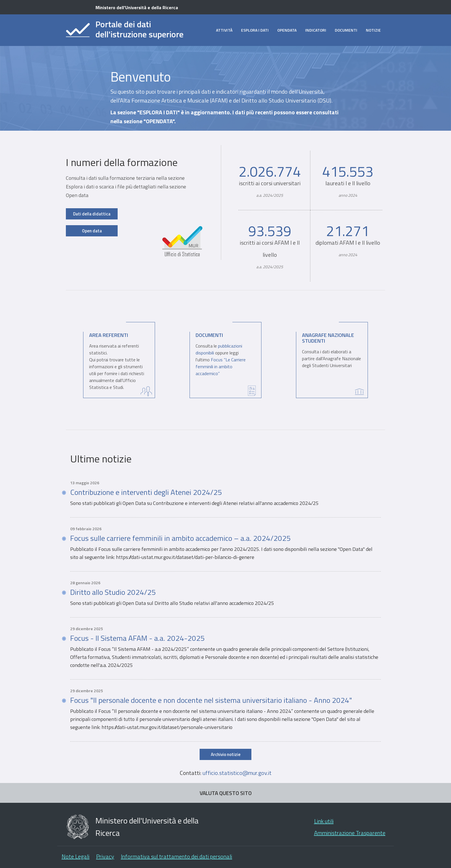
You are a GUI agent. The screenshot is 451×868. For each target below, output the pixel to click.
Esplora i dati (255, 30)
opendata (287, 30)
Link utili (324, 821)
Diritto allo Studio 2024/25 (113, 592)
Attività (224, 30)
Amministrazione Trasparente (350, 833)
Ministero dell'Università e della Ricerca (137, 7)
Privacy (105, 856)
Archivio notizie (226, 754)
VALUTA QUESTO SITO (226, 793)
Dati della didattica (92, 214)
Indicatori (316, 30)
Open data (92, 231)
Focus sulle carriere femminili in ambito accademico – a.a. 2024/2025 (180, 538)
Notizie (373, 30)
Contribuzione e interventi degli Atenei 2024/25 (146, 492)
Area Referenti (109, 335)
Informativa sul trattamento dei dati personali (176, 856)
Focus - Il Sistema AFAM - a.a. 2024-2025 (137, 638)
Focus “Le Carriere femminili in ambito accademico (221, 367)
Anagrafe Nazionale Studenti (328, 338)
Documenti (346, 30)
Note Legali (76, 856)
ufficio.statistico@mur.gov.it (237, 773)
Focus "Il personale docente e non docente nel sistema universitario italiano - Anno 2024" (211, 700)
